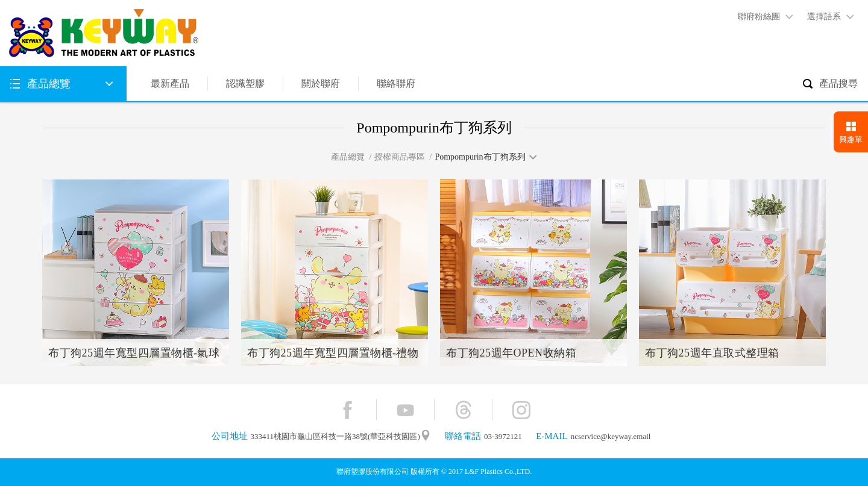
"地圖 (426, 436)
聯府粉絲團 (759, 17)
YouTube (405, 410)
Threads (463, 410)
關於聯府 (321, 83)
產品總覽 (49, 84)
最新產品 (170, 83)
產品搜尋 (838, 83)
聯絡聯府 (396, 83)
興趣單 (851, 139)
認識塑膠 (245, 83)
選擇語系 (824, 17)
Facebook (348, 410)
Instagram (521, 410)
